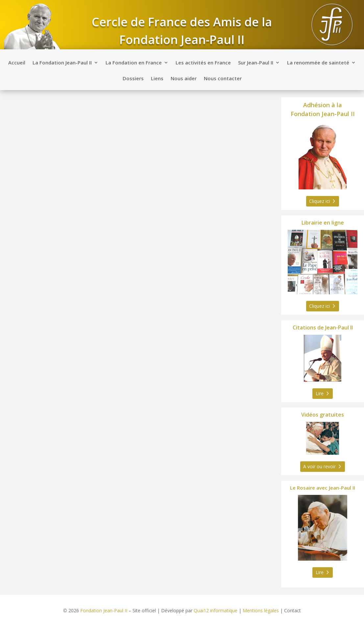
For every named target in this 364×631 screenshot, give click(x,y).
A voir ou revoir (319, 466)
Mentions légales (261, 610)
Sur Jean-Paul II (256, 63)
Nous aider (184, 79)
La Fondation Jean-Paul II (62, 63)
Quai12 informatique (216, 610)
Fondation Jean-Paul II (104, 610)
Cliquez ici (319, 201)
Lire (320, 393)
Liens (157, 79)
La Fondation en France (134, 63)
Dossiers (133, 79)
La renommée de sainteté (318, 63)
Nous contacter (223, 79)
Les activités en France (203, 63)
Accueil (17, 63)
